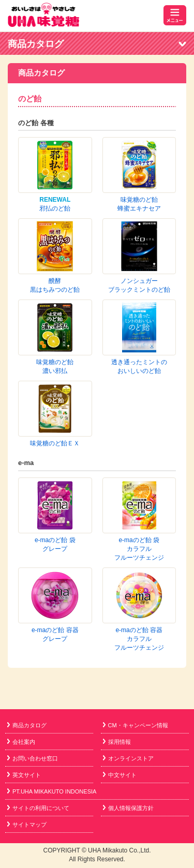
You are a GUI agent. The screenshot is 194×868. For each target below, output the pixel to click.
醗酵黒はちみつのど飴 (139, 194)
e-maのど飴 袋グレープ (55, 350)
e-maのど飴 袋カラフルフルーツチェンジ (139, 355)
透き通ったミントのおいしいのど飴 (139, 265)
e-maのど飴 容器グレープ (55, 394)
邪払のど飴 (55, 208)
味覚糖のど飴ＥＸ (55, 295)
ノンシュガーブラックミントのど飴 (139, 229)
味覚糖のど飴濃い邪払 (55, 265)
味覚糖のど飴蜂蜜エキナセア (139, 158)
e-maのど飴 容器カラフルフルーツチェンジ (139, 399)
